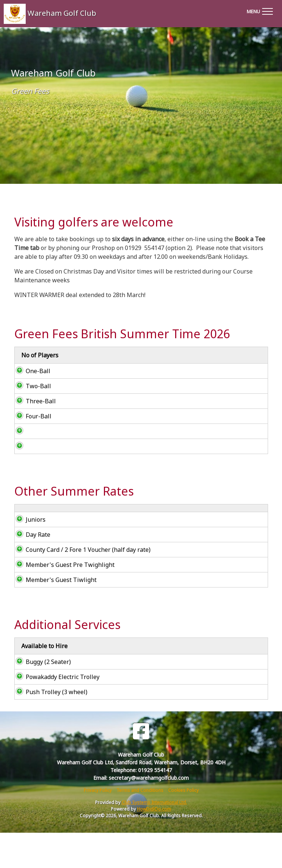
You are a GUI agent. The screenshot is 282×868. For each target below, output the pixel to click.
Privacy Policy (98, 826)
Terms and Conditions (140, 826)
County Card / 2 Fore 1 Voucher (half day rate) (81, 585)
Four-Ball (31, 425)
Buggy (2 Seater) (42, 697)
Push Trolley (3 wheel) (49, 727)
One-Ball (31, 380)
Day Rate (31, 570)
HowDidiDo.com (154, 844)
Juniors (28, 555)
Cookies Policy (183, 826)
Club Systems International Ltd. (154, 838)
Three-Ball (33, 410)
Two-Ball (31, 395)
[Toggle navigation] (260, 10)
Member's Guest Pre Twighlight (63, 600)
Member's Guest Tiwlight (54, 615)
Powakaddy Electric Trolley (55, 712)
